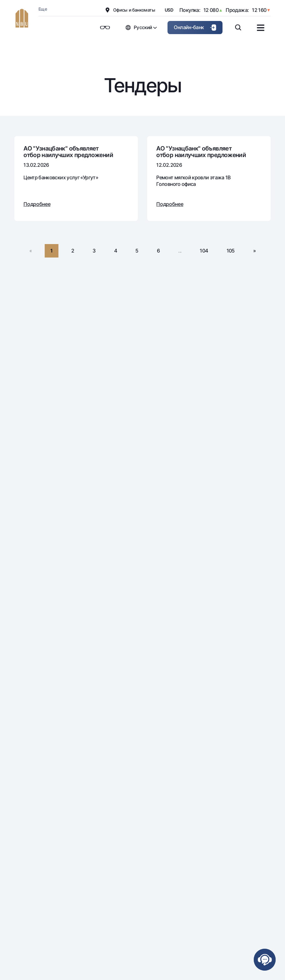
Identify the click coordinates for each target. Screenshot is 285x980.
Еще (43, 9)
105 (231, 251)
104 (204, 251)
